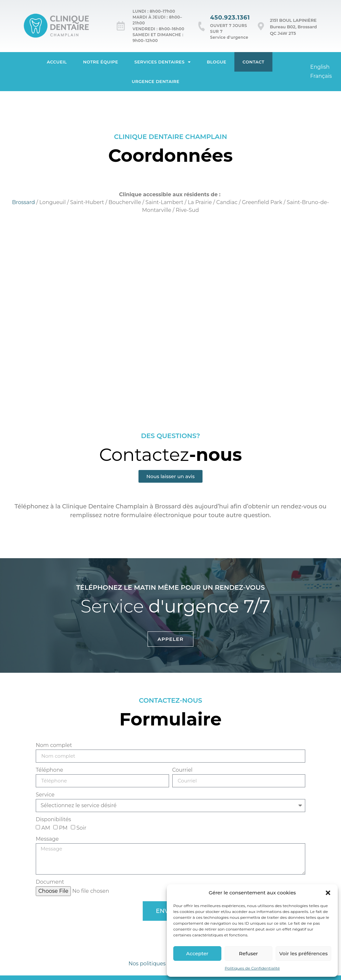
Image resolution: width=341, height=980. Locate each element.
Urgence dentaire (156, 81)
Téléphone (49, 770)
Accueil (57, 62)
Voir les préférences (303, 953)
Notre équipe (101, 62)
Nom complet (54, 745)
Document (50, 882)
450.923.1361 (230, 18)
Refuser (248, 953)
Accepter (197, 953)
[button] (328, 893)
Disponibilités (53, 820)
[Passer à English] (320, 67)
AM (46, 828)
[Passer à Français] (321, 76)
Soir (81, 828)
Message (47, 839)
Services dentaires (162, 62)
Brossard (23, 202)
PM (63, 828)
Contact (253, 62)
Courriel (183, 770)
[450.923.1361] (202, 26)
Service (45, 795)
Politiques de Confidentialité (252, 968)
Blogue (216, 62)
